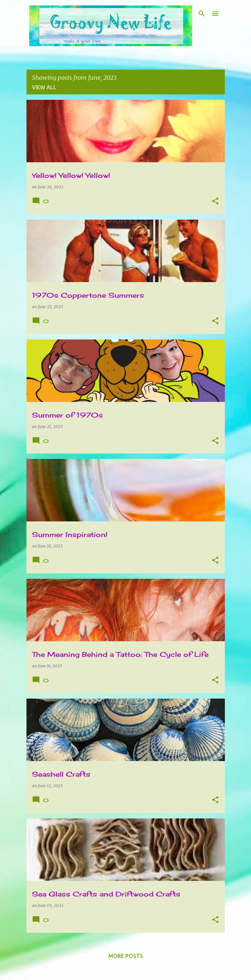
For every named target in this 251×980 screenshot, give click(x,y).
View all (44, 87)
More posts (126, 956)
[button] (215, 201)
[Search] (202, 14)
